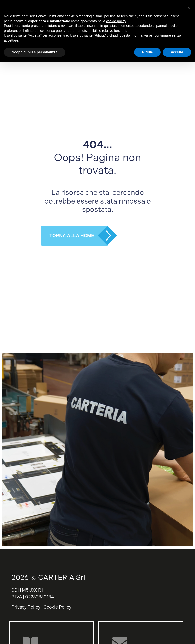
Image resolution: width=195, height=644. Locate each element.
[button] (189, 8)
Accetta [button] (177, 52)
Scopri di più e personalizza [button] (35, 52)
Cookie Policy (57, 607)
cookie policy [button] (116, 21)
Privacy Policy (26, 607)
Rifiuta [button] (148, 52)
